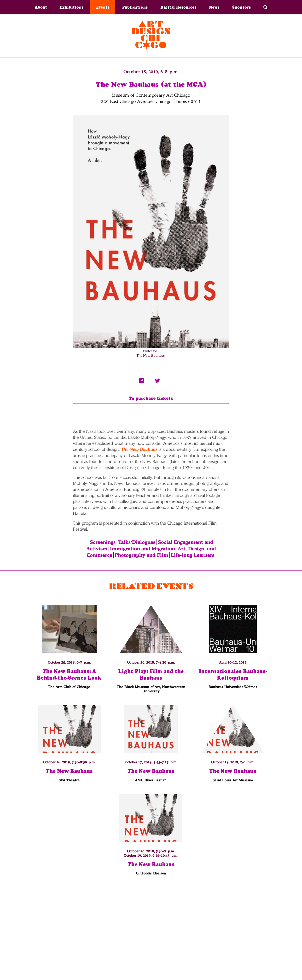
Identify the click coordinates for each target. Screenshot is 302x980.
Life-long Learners (193, 555)
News (214, 7)
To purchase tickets (151, 398)
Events (103, 7)
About (41, 7)
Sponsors (241, 7)
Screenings (103, 542)
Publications (135, 7)
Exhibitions (72, 7)
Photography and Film (142, 555)
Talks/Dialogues (137, 542)
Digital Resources (178, 7)
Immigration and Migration (142, 549)
